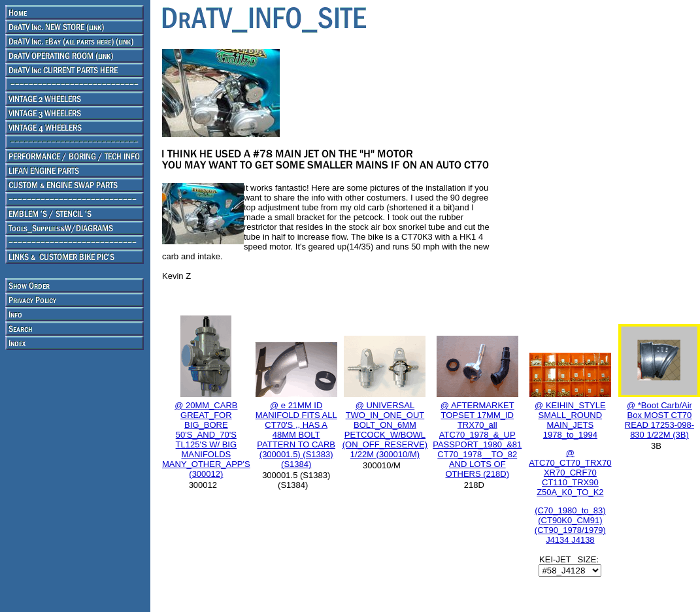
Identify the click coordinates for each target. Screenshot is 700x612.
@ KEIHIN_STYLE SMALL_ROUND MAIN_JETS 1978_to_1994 (570, 449)
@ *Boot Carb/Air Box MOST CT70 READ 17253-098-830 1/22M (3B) (659, 420)
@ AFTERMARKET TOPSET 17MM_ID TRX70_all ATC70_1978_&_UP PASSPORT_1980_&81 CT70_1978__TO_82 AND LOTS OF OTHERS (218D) (477, 440)
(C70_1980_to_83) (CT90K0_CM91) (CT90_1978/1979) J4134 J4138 (570, 525)
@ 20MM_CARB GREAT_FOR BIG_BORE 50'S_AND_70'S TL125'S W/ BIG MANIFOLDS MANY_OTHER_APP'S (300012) (206, 440)
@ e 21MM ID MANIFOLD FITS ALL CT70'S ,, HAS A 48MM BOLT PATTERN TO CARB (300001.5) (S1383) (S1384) (296, 435)
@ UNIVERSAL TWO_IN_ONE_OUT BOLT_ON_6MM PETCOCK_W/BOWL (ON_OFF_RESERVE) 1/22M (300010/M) (385, 430)
